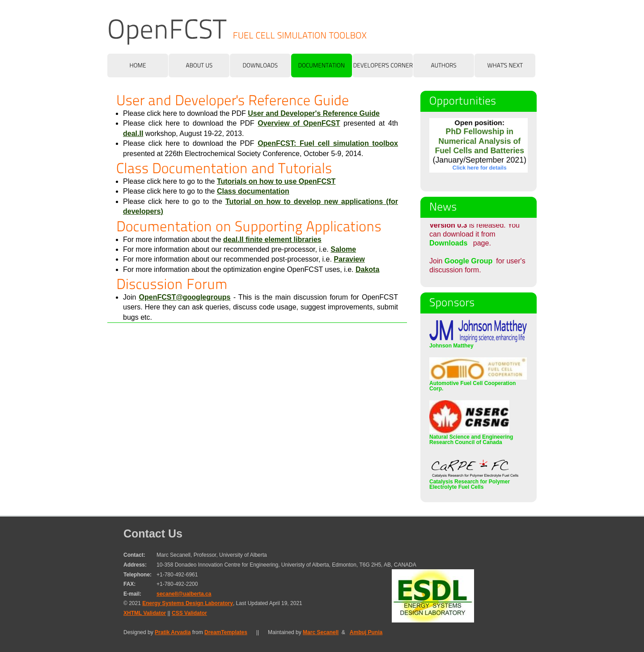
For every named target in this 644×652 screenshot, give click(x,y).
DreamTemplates (226, 632)
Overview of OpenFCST (299, 123)
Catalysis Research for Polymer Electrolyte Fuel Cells (474, 482)
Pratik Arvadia (173, 632)
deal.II (133, 133)
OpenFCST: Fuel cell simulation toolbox (328, 143)
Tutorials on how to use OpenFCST (276, 181)
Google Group (469, 261)
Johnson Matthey (478, 343)
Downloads (448, 247)
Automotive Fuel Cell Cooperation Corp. (478, 383)
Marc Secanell (321, 632)
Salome (343, 249)
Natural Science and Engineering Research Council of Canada (471, 437)
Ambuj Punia (366, 632)
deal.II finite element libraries (272, 239)
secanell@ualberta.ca (184, 594)
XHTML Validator (145, 613)
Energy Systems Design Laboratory (188, 603)
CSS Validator (189, 613)
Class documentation (253, 191)
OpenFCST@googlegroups (185, 297)
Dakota (367, 269)
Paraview (349, 259)
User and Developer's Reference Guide (314, 113)
